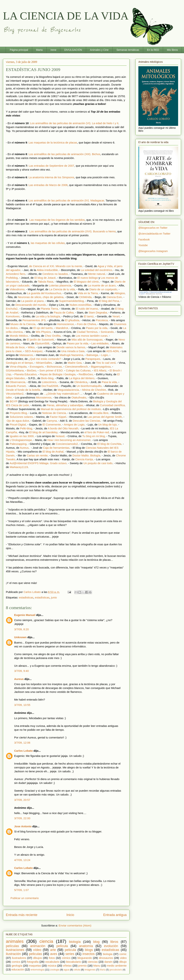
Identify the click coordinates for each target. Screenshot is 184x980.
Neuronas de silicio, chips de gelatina (41, 297)
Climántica (81, 382)
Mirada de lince (15, 347)
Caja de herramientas (56, 448)
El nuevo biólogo (88, 278)
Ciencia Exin (114, 297)
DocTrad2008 (50, 386)
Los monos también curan (92, 336)
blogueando (85, 958)
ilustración (13, 954)
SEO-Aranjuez (34, 351)
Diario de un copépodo (103, 289)
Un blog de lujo (107, 425)
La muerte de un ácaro (102, 285)
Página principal (19, 50)
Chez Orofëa (53, 336)
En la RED (153, 50)
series (70, 954)
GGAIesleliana (15, 370)
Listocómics (49, 382)
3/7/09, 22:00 (22, 818)
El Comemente (52, 425)
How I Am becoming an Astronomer (69, 440)
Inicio (70, 915)
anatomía (86, 946)
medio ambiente (117, 966)
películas (12, 946)
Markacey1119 (19, 467)
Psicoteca (102, 320)
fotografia (33, 962)
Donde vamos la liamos (71, 347)
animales (15, 941)
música (52, 966)
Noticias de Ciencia (54, 413)
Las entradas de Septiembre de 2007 (51, 166)
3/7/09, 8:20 (21, 629)
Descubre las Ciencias (87, 421)
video (123, 958)
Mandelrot (62, 328)
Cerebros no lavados (55, 274)
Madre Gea (75, 363)
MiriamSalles (44, 363)
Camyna (52, 421)
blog (96, 942)
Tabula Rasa (46, 282)
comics (16, 962)
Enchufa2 (12, 309)
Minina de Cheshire (94, 390)
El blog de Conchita (109, 444)
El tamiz (89, 316)
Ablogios (120, 293)
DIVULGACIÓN (73, 50)
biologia (108, 954)
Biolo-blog (47, 378)
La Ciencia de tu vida (62, 289)
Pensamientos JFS (34, 320)
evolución (111, 946)
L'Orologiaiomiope (21, 440)
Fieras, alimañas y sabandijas (65, 405)
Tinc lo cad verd (106, 363)
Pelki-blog (26, 428)
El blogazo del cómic (86, 282)
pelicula (70, 950)
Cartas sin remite (37, 455)
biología (75, 942)
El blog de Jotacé (45, 278)
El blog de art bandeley (43, 432)
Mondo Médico (19, 336)
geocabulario (116, 970)
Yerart (116, 316)
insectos (89, 954)
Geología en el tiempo (19, 363)
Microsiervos (44, 397)
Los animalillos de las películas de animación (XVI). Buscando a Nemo (73, 231)
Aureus (24, 448)
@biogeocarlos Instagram (153, 251)
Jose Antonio (23, 826)
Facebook (144, 240)
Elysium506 (42, 343)
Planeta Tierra (49, 309)
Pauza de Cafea (64, 312)
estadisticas (26, 597)
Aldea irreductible (47, 270)
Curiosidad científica (112, 405)
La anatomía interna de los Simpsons (51, 177)
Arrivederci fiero (16, 274)
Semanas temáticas (128, 50)
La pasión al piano (32, 301)
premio (83, 966)
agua (66, 970)
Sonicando (107, 332)
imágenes (90, 970)
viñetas (67, 966)
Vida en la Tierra (88, 293)
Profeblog (12, 278)
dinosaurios (106, 958)
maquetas (35, 966)
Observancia (17, 382)
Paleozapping (18, 444)
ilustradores (19, 958)
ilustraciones (15, 950)
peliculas (36, 954)
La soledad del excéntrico (96, 270)
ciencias (93, 962)
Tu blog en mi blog (94, 436)
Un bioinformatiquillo (89, 386)
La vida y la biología (48, 316)
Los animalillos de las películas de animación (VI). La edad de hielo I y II (74, 123)
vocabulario (52, 962)
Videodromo (17, 289)
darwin (108, 962)
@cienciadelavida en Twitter (154, 234)
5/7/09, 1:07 (21, 890)
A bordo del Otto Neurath (63, 428)
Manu (97, 966)
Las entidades (100, 343)
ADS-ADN (112, 351)
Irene (53, 50)
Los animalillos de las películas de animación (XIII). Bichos (64, 154)
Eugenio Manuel (25, 615)
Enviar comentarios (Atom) (75, 925)
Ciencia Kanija (84, 459)
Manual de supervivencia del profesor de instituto (71, 409)
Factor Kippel (58, 417)
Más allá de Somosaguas (87, 340)
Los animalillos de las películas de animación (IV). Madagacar (66, 200)
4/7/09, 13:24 (22, 860)
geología (17, 966)
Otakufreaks (79, 397)
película (62, 946)
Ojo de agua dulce (18, 421)
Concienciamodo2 (67, 444)
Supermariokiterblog (71, 301)
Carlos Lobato (23, 751)
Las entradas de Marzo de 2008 (48, 185)
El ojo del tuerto (43, 328)
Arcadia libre (101, 413)
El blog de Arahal (53, 452)
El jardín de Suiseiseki (40, 340)
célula (77, 970)
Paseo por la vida (97, 328)
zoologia (55, 970)
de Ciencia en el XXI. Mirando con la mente (56, 266)
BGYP (14, 401)
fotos (52, 958)
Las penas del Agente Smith (105, 417)
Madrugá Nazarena (71, 355)
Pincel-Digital (18, 425)
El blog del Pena (109, 301)
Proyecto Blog (18, 413)
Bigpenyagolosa (101, 367)
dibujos (38, 958)
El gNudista (72, 320)
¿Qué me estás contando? (45, 359)
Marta (39, 50)
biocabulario (74, 962)
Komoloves (13, 316)
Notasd (60, 436)
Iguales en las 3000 (22, 436)
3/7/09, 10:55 (22, 705)
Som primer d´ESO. (51, 370)
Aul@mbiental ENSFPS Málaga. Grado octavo (38, 463)
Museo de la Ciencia (23, 324)
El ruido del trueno (87, 309)
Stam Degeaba (98, 312)
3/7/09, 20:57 (22, 800)
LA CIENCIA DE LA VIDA (66, 16)
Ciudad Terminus (87, 332)
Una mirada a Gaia (73, 351)
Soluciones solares (21, 417)
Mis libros (172, 50)
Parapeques (93, 359)
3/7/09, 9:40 (21, 671)
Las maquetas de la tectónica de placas (53, 142)
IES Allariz (100, 370)
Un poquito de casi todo (98, 463)
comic (123, 954)
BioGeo (31, 370)
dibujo (123, 962)
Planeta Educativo (25, 374)
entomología (37, 970)
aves (54, 954)
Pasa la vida (109, 382)
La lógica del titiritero (82, 378)
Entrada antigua (115, 915)
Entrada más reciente (22, 915)
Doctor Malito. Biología (86, 455)
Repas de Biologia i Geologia (57, 374)
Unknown (20, 637)
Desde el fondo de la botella (23, 390)
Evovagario (37, 367)
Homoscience (65, 324)
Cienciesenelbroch (76, 367)
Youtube (143, 245)
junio (54, 597)
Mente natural (97, 274)
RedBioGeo (86, 374)
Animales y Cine (99, 50)
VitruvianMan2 (15, 394)
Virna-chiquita (18, 367)
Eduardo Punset (16, 386)
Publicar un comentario (25, 898)
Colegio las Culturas (78, 370)
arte (53, 950)
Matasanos (26, 355)
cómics (66, 958)
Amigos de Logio (74, 425)
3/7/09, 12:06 (22, 743)
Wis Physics (43, 332)
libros (114, 942)
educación (18, 969)
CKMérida (85, 297)
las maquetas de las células (48, 243)
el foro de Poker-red (97, 432)
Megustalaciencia (68, 390)
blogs (89, 950)
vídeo (37, 950)
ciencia (46, 941)
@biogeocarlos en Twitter (153, 228)
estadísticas (42, 597)
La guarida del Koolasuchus (44, 293)
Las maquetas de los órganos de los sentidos (57, 220)
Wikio (31, 347)
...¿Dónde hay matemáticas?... (63, 394)
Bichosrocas (54, 367)
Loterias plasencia (60, 285)
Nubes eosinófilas (80, 305)
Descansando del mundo (31, 305)
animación (38, 946)
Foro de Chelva (87, 324)
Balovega (92, 355)
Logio (105, 355)
